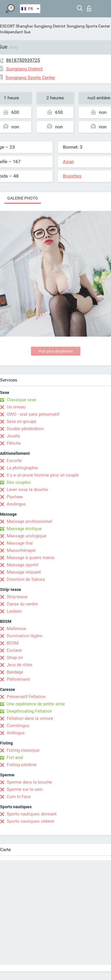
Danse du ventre (22, 604)
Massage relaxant (24, 572)
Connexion (89, 8)
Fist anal (15, 758)
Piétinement (18, 679)
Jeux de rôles (20, 665)
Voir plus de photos (55, 351)
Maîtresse (16, 629)
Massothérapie (21, 550)
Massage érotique (24, 529)
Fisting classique (23, 750)
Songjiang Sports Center (88, 26)
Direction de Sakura (26, 579)
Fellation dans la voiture (30, 718)
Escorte (14, 461)
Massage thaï (20, 543)
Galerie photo (23, 198)
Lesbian (14, 611)
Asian (68, 162)
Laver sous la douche (27, 490)
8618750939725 (23, 60)
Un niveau (16, 407)
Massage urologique (27, 536)
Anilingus (16, 733)
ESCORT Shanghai (16, 26)
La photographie (22, 468)
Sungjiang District (50, 26)
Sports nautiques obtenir (31, 821)
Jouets (13, 436)
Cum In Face (19, 797)
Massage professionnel (29, 521)
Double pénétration (25, 429)
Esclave (14, 650)
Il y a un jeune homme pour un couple (43, 475)
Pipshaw (15, 497)
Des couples (19, 482)
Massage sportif (22, 565)
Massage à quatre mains (31, 558)
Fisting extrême (22, 765)
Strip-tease (17, 597)
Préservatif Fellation (26, 697)
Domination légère (24, 636)
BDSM (13, 643)
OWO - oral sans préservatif (33, 414)
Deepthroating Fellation (29, 711)
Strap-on (15, 658)
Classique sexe (21, 400)
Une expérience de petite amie (36, 704)
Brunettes (72, 176)
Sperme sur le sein (25, 789)
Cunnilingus (18, 726)
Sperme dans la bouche (29, 782)
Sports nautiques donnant (32, 814)
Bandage (15, 672)
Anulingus (16, 504)
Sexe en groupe (21, 421)
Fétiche (14, 443)
